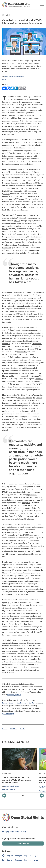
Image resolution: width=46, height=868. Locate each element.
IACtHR (6, 191)
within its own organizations (14, 126)
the (34, 398)
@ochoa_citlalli (14, 695)
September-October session (26, 234)
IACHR (6, 194)
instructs (22, 541)
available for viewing (11, 242)
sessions (20, 298)
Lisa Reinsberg (19, 76)
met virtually (31, 319)
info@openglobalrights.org (14, 832)
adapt (4, 110)
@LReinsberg (8, 714)
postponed (6, 226)
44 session (7, 250)
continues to (34, 535)
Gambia (39, 398)
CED (38, 180)
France (29, 398)
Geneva (29, 395)
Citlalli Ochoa (8, 76)
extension (37, 333)
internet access (29, 662)
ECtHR (33, 237)
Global (5, 729)
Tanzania (16, 400)
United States (29, 400)
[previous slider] (42, 796)
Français (13, 789)
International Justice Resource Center (18, 703)
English (10, 856)
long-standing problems (22, 586)
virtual (22, 223)
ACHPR (17, 199)
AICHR (16, 314)
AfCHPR (19, 196)
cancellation (23, 568)
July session (19, 231)
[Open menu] (42, 5)
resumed (28, 245)
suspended (31, 172)
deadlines (17, 357)
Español (5, 79)
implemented (31, 495)
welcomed (22, 611)
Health (22, 729)
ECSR (36, 183)
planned (16, 223)
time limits (21, 352)
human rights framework (32, 97)
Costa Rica (21, 398)
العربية (36, 856)
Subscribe (22, 844)
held (8, 223)
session (25, 210)
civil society (35, 253)
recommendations (30, 613)
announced (36, 218)
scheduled (6, 344)
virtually (17, 221)
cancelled (6, 508)
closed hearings (21, 240)
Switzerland (7, 400)
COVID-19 (14, 729)
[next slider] (4, 796)
